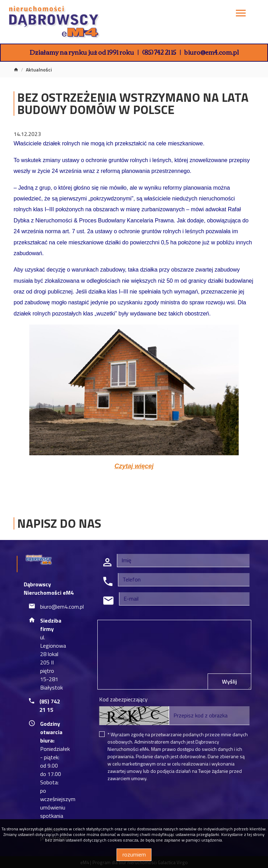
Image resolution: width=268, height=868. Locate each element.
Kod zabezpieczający (123, 699)
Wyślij (229, 682)
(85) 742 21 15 (159, 52)
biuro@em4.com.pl (211, 52)
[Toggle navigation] (241, 14)
